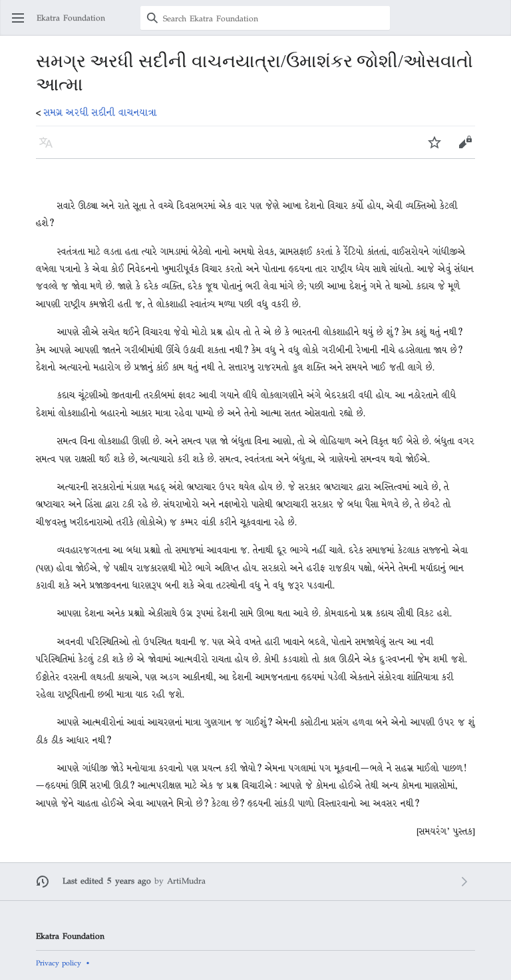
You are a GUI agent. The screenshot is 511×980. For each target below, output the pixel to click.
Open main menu (22, 24)
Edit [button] (466, 149)
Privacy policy (59, 963)
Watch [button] (439, 149)
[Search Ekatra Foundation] (265, 18)
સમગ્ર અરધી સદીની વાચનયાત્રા (100, 112)
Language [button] (50, 149)
